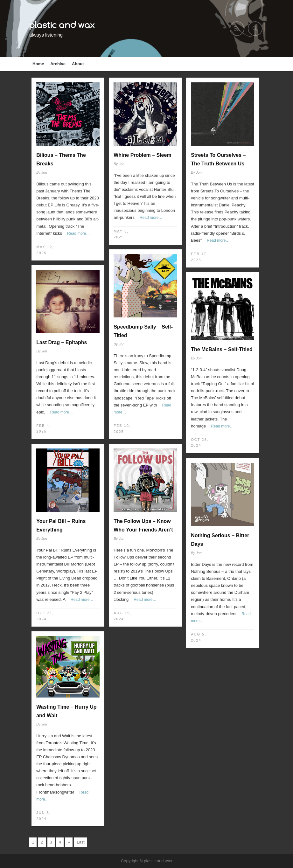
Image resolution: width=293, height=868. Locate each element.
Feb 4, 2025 (44, 429)
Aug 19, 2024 (122, 616)
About (78, 64)
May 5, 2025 (121, 234)
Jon (44, 172)
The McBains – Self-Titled (222, 349)
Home (38, 64)
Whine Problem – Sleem (142, 155)
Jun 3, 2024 (44, 816)
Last (81, 842)
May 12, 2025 (45, 250)
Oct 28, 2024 (200, 443)
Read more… (78, 233)
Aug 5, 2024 (199, 637)
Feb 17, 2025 (199, 257)
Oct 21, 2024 (45, 616)
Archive (58, 64)
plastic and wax (62, 25)
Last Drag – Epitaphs (62, 342)
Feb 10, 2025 (122, 429)
